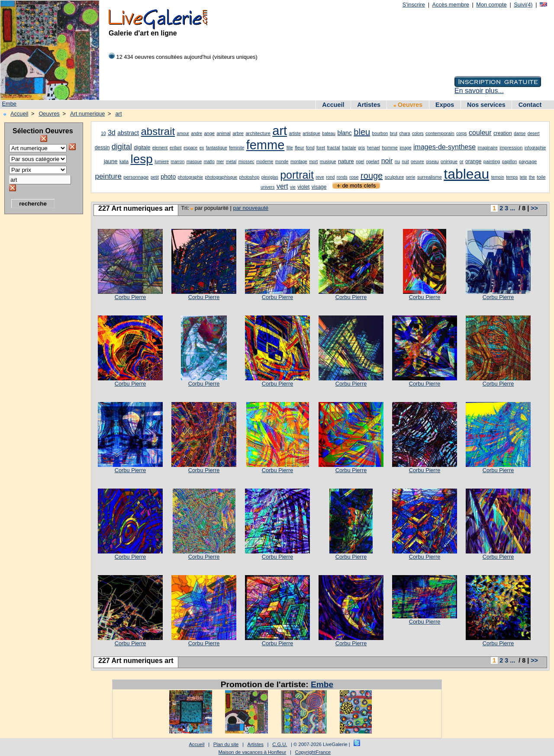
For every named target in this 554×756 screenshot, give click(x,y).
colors (418, 134)
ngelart (373, 162)
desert (534, 134)
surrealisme (430, 177)
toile (541, 177)
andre (196, 134)
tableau (466, 174)
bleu (362, 132)
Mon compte (491, 5)
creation (503, 133)
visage (319, 187)
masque (194, 162)
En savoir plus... (479, 91)
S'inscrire (414, 5)
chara (404, 134)
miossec (246, 162)
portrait (297, 175)
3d (112, 133)
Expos (445, 105)
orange (473, 161)
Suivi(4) (523, 5)
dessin (102, 148)
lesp (141, 159)
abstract (128, 133)
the (532, 177)
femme (266, 145)
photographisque (221, 177)
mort (313, 162)
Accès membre (450, 5)
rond (330, 177)
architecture (258, 133)
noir (387, 161)
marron (178, 162)
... (512, 208)
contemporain (440, 133)
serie (411, 177)
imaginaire (488, 148)
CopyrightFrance (313, 752)
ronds (342, 177)
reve (320, 177)
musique (328, 162)
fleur (299, 148)
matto (209, 162)
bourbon (380, 134)
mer (220, 162)
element (160, 148)
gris (361, 148)
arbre (238, 133)
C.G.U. (280, 744)
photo (168, 177)
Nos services (486, 105)
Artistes (369, 105)
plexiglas (270, 177)
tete (523, 177)
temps (512, 177)
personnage (136, 177)
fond (310, 148)
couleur (480, 133)
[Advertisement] (39, 348)
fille (290, 148)
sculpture (395, 177)
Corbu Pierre (130, 297)
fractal (333, 148)
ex (202, 148)
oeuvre (417, 162)
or (462, 162)
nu (397, 161)
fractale (349, 148)
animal (223, 133)
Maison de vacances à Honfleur (253, 752)
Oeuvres (408, 105)
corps (461, 134)
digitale (142, 148)
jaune (111, 161)
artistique (311, 134)
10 (103, 134)
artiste (295, 134)
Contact (530, 105)
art (119, 114)
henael (374, 148)
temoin (498, 177)
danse (520, 134)
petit (155, 177)
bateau (329, 134)
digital (122, 147)
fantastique (217, 148)
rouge (372, 176)
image (405, 148)
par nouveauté (251, 208)
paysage (528, 161)
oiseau (432, 162)
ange (209, 133)
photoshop (250, 177)
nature (346, 161)
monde (282, 162)
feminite (237, 148)
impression (511, 148)
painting (492, 161)
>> (534, 208)
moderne (265, 162)
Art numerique (87, 114)
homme (390, 148)
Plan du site (226, 744)
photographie (190, 177)
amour (183, 134)
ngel (360, 162)
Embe (9, 104)
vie (293, 187)
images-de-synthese (444, 147)
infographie (535, 148)
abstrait (158, 131)
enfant (176, 148)
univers (267, 187)
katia (124, 162)
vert (282, 186)
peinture (108, 176)
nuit (406, 162)
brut (394, 134)
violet (303, 187)
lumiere (162, 162)
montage (299, 162)
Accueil (333, 105)
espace (190, 148)
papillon (509, 162)
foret (321, 148)
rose (354, 177)
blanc (344, 133)
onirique (449, 161)
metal (231, 162)
